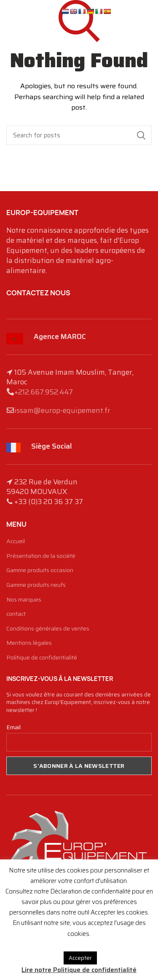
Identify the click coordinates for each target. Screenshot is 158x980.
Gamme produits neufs (36, 585)
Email (13, 727)
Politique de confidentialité (42, 658)
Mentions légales (29, 643)
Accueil (16, 541)
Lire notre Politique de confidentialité (79, 970)
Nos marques (24, 600)
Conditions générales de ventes (48, 629)
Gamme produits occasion (40, 570)
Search (141, 135)
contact (16, 614)
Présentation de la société (41, 556)
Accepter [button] (80, 958)
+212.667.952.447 (44, 392)
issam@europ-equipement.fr (62, 410)
